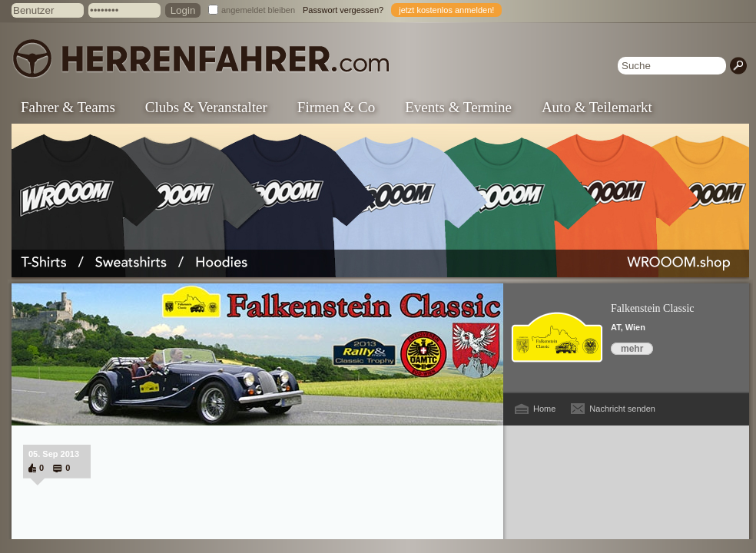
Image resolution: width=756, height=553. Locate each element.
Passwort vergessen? (343, 10)
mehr (632, 349)
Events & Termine (458, 107)
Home (544, 409)
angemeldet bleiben (258, 10)
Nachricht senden (622, 409)
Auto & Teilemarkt (597, 107)
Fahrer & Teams (68, 107)
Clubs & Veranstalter (206, 107)
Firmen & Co (336, 107)
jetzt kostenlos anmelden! (446, 10)
